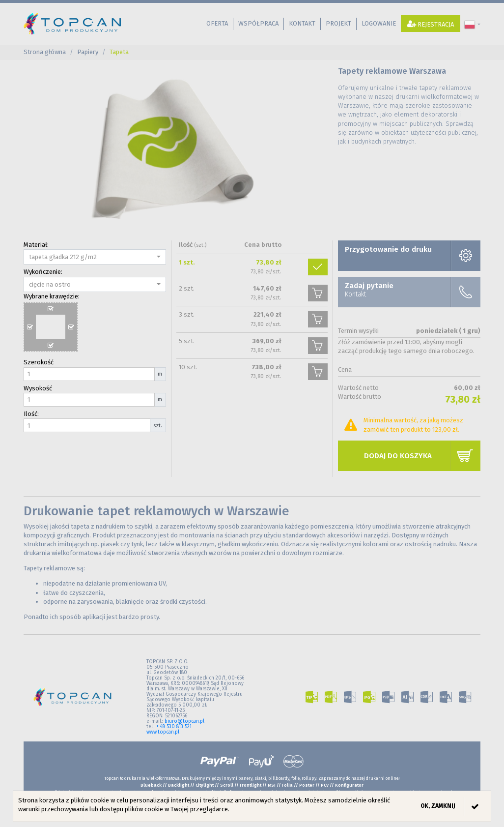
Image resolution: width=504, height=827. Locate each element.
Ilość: (31, 414)
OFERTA (217, 23)
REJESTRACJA (431, 24)
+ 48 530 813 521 (174, 727)
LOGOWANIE (379, 23)
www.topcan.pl (163, 732)
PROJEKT (338, 23)
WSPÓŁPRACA (258, 23)
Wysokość (38, 388)
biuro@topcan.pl (184, 721)
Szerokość (39, 362)
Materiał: (36, 245)
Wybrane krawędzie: (52, 296)
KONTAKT (302, 23)
